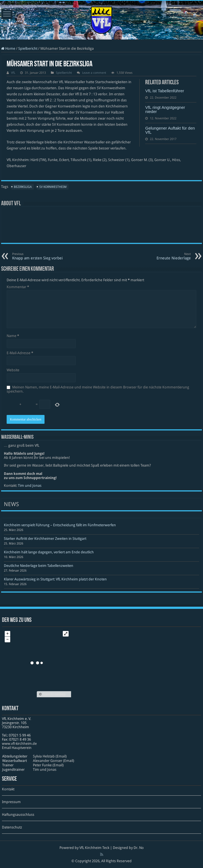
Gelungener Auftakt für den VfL (170, 130)
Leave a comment (94, 73)
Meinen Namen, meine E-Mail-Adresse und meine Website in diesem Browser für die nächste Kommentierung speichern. (98, 389)
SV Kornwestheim (53, 187)
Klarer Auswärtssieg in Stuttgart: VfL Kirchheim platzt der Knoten (55, 579)
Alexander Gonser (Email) (54, 761)
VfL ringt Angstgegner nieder (165, 109)
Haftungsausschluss (18, 815)
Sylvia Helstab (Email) (50, 756)
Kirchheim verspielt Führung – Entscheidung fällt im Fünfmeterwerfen (60, 525)
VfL (13, 73)
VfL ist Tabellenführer (165, 91)
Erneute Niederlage (162, 256)
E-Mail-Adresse (20, 353)
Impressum (11, 802)
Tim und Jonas (30, 486)
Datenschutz (12, 827)
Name (13, 336)
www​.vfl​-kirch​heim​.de (19, 744)
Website (13, 370)
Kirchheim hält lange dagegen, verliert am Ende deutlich (49, 552)
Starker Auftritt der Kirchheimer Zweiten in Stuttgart (45, 539)
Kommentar (18, 287)
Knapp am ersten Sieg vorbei (41, 256)
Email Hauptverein (17, 748)
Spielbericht (28, 48)
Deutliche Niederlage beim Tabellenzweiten (39, 566)
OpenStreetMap (54, 694)
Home (8, 48)
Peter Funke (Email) (48, 765)
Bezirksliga (23, 187)
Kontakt (8, 789)
